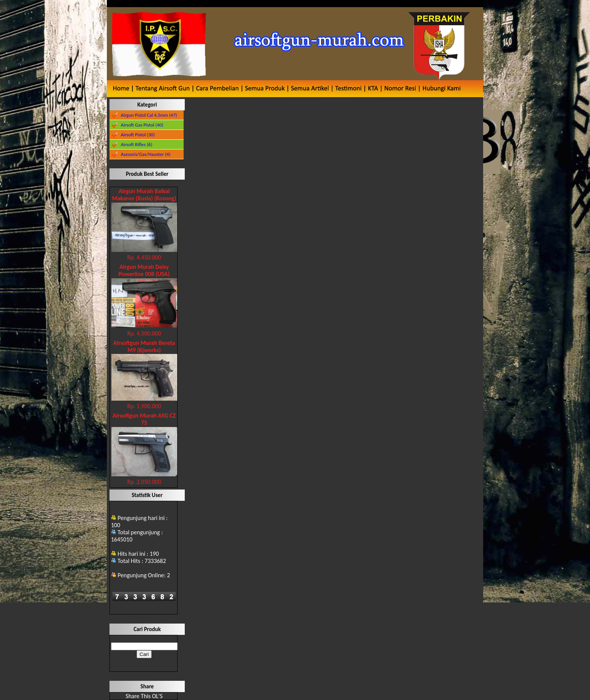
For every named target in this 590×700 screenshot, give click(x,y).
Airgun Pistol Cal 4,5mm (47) (149, 115)
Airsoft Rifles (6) (137, 144)
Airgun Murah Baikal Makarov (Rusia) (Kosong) (144, 195)
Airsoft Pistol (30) (138, 135)
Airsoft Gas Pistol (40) (142, 125)
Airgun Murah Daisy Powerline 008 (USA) (144, 270)
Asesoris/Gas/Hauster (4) (146, 154)
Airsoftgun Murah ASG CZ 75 (144, 419)
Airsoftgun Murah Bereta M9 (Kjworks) (144, 346)
